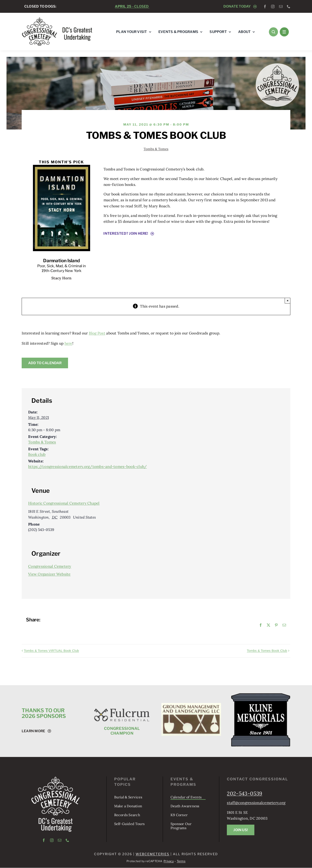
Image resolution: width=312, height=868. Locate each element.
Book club (37, 454)
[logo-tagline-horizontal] (57, 19)
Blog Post (97, 333)
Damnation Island (62, 261)
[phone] (289, 7)
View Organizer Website (49, 574)
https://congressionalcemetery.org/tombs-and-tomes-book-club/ (87, 467)
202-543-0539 (245, 793)
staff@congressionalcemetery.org (256, 803)
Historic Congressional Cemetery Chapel (64, 503)
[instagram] (273, 7)
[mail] (281, 7)
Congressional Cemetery (50, 566)
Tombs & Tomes (156, 149)
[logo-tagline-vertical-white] (56, 778)
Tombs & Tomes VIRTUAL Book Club (51, 651)
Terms (181, 861)
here (68, 343)
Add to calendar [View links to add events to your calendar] (45, 363)
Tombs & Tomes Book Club (267, 651)
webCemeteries (153, 854)
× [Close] (288, 301)
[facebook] (265, 7)
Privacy (169, 861)
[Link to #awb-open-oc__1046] (273, 32)
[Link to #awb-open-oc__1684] (284, 32)
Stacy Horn (62, 278)
